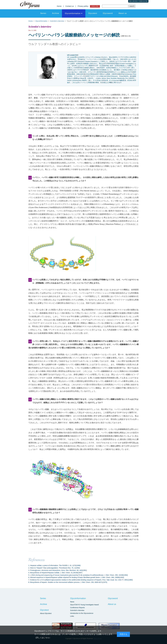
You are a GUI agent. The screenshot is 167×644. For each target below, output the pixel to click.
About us (123, 13)
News (72, 602)
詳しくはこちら (43, 638)
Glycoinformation (73, 13)
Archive (56, 13)
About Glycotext (46, 613)
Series (43, 13)
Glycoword (108, 13)
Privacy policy (83, 6)
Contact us (70, 6)
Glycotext (93, 13)
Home (59, 6)
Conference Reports (77, 608)
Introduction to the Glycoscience (82, 613)
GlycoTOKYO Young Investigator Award (84, 605)
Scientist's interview (77, 610)
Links (72, 616)
